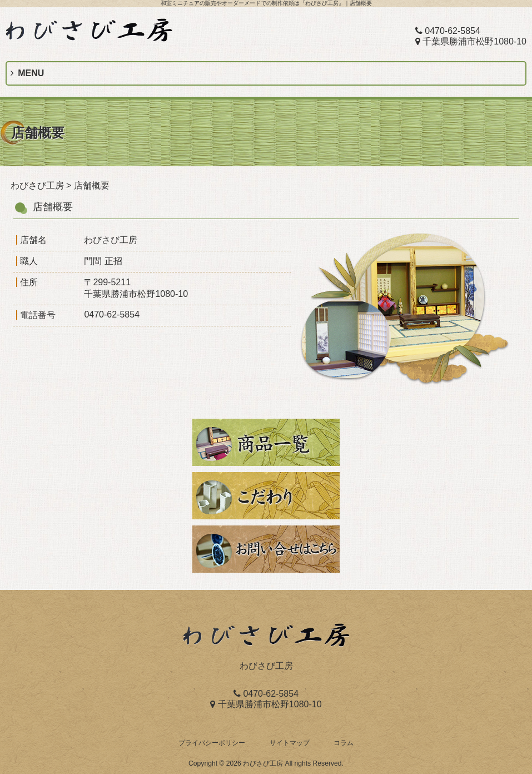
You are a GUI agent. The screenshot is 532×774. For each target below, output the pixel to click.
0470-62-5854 (448, 31)
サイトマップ (290, 743)
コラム (344, 743)
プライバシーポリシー (212, 743)
